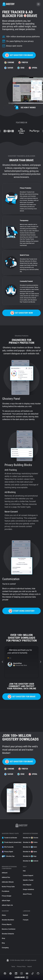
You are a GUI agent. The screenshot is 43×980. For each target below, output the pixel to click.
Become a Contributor (9, 929)
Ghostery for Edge (30, 856)
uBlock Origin (6, 901)
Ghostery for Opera (30, 852)
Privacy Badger (7, 896)
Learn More (22, 977)
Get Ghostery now (22, 313)
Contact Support (28, 876)
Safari (9, 68)
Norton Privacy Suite (8, 887)
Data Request (27, 885)
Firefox (23, 63)
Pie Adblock (6, 891)
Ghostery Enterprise (8, 934)
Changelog (5, 948)
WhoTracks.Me (8, 847)
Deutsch (25, 915)
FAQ (24, 871)
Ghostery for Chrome (31, 838)
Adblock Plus (6, 877)
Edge (21, 68)
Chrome (9, 63)
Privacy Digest (7, 852)
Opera (33, 68)
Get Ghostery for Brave (19, 55)
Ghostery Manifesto (8, 920)
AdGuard (5, 873)
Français (26, 920)
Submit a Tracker (28, 880)
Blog (3, 943)
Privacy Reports (7, 924)
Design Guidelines (28, 889)
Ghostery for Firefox (30, 842)
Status (4, 915)
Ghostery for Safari (30, 847)
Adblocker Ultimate (8, 882)
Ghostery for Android (31, 861)
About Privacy (27, 894)
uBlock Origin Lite (7, 905)
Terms (13, 967)
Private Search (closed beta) (11, 842)
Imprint (30, 967)
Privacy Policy (21, 967)
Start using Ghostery (22, 611)
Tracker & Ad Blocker (9, 838)
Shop (3, 938)
